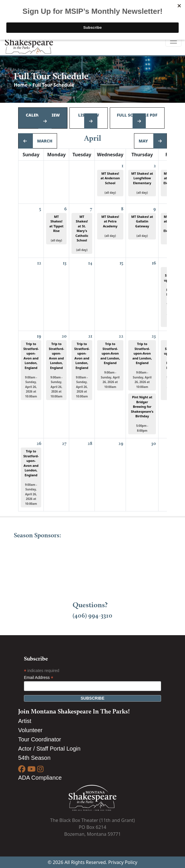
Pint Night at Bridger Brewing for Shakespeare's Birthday (142, 414)
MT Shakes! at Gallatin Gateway (142, 226)
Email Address (39, 678)
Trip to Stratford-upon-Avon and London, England (31, 370)
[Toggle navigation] (173, 41)
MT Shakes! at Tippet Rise (56, 229)
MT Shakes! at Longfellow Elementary (142, 183)
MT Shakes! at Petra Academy (110, 226)
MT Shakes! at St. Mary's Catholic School (82, 233)
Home (21, 85)
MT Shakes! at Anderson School (110, 183)
